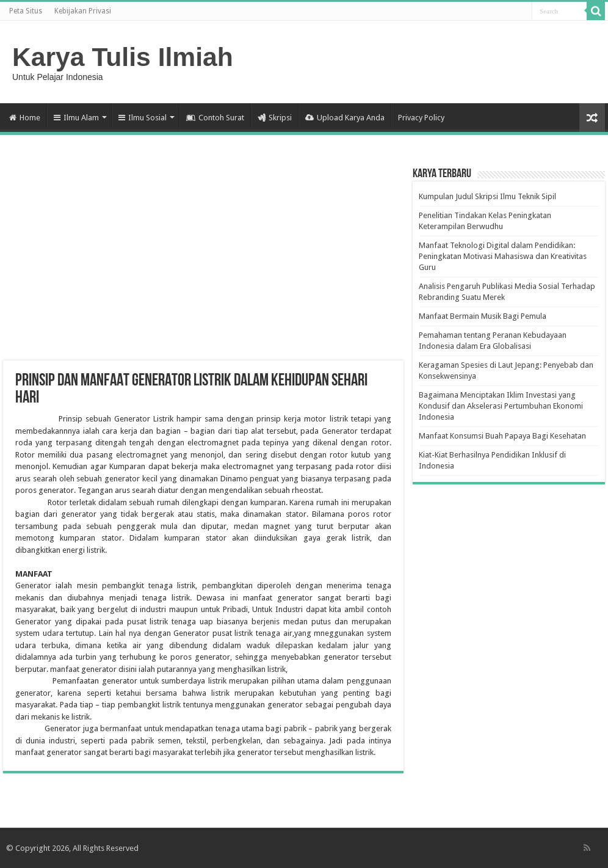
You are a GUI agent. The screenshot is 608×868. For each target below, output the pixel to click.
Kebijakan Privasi (83, 11)
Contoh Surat (215, 118)
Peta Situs (26, 11)
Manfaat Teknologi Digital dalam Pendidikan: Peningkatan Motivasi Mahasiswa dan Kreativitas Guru (503, 256)
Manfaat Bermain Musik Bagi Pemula (483, 316)
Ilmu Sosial (143, 118)
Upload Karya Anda (345, 118)
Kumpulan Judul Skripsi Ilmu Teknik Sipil (487, 196)
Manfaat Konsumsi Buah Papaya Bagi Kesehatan (502, 436)
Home (25, 118)
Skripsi (275, 118)
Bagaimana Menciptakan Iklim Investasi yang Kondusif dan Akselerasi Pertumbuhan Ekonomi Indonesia (501, 406)
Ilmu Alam (76, 118)
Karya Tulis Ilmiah (123, 57)
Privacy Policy (421, 118)
